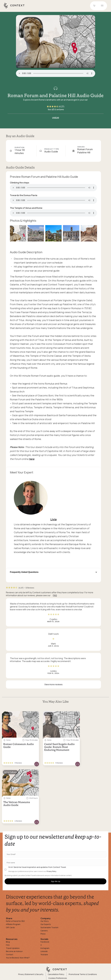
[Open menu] (102, 6)
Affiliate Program (13, 924)
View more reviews (53, 684)
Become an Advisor (14, 951)
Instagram (45, 948)
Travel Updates (13, 948)
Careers (44, 931)
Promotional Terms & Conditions (83, 974)
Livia (54, 519)
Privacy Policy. (52, 871)
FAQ (55, 595)
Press (43, 934)
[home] (16, 8)
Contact (10, 954)
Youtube (44, 954)
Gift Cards (10, 927)
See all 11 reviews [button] (56, 109)
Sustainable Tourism (49, 927)
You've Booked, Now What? (18, 958)
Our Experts (46, 924)
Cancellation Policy (56, 974)
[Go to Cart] (95, 6)
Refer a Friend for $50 (15, 921)
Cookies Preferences (58, 978)
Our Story (45, 921)
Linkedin (44, 951)
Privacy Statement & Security (31, 974)
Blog (8, 942)
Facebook (45, 942)
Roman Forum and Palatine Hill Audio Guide (56, 96)
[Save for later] (35, 714)
